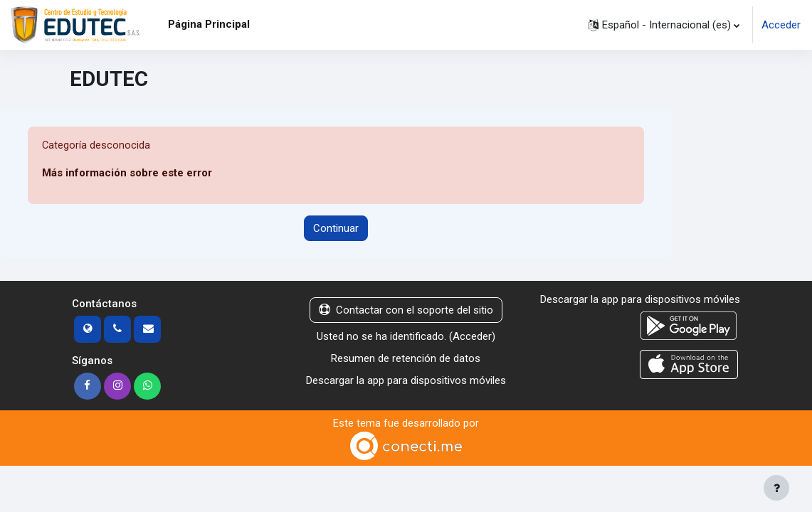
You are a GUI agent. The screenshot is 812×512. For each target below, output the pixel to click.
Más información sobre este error (127, 174)
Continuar (336, 228)
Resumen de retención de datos (406, 358)
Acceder (781, 25)
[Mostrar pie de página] (776, 488)
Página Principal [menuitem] (209, 24)
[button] (664, 25)
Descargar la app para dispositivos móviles (406, 380)
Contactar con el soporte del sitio (406, 311)
